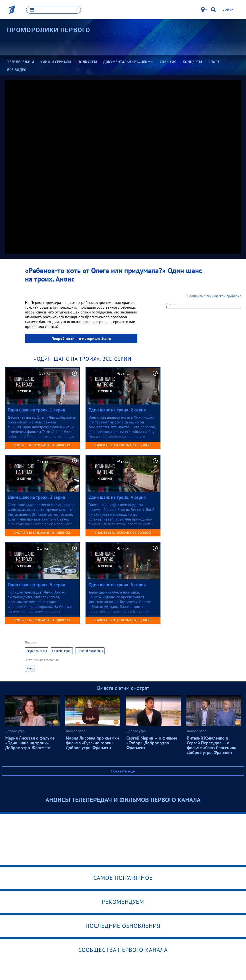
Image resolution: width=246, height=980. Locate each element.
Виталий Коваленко (90, 651)
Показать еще (123, 771)
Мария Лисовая (37, 651)
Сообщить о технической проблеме (214, 296)
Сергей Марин (62, 651)
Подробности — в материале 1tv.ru (81, 338)
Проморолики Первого (49, 30)
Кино (30, 668)
